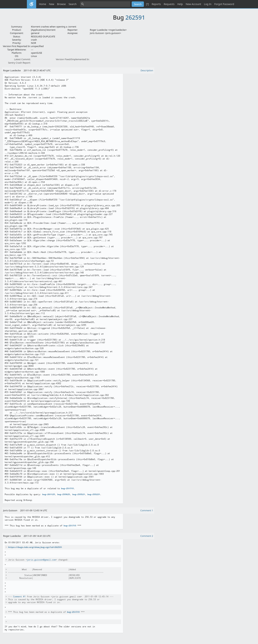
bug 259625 (64, 494)
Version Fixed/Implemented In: (73, 59)
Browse (61, 4)
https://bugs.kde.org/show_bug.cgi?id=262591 (35, 547)
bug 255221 (94, 494)
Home (43, 4)
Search (73, 4)
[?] (147, 4)
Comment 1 (147, 510)
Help (180, 4)
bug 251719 (67, 488)
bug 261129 (49, 494)
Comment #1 (19, 597)
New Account (193, 4)
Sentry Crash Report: (19, 63)
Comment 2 (147, 536)
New (52, 4)
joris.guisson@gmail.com (41, 560)
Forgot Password (224, 4)
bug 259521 (79, 494)
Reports (156, 4)
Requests (169, 4)
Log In (208, 4)
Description (147, 70)
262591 (135, 17)
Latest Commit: (22, 59)
